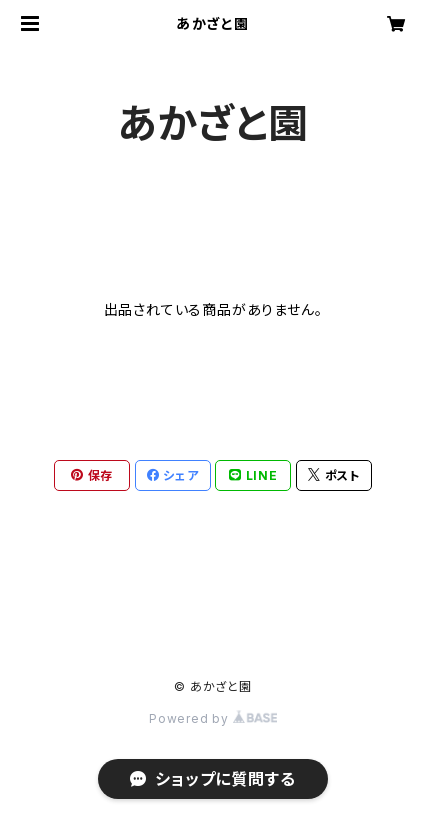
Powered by (213, 718)
